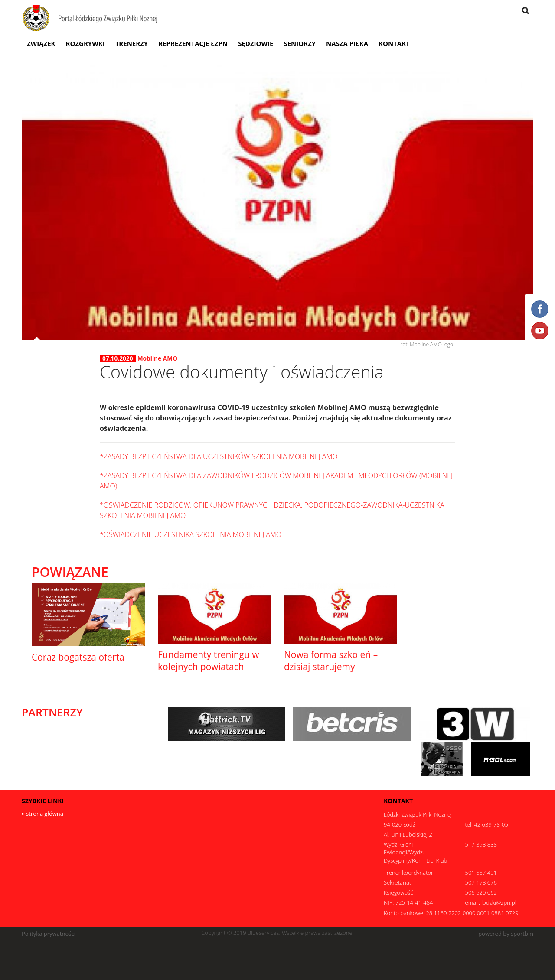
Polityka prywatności (49, 934)
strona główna (45, 814)
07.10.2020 (118, 358)
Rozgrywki (85, 43)
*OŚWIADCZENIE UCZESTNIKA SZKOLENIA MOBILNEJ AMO (191, 534)
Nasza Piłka (347, 43)
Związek (41, 43)
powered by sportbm (506, 934)
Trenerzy (132, 43)
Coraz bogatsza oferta (78, 657)
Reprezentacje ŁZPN (193, 43)
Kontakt (394, 43)
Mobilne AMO (157, 358)
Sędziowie (256, 43)
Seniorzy (300, 43)
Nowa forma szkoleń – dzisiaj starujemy (331, 660)
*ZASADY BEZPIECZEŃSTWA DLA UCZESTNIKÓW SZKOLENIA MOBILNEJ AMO (219, 456)
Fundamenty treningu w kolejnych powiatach (209, 660)
